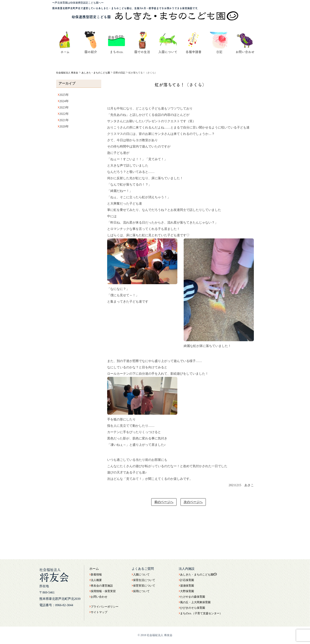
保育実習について (143, 586)
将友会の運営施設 (101, 586)
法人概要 (96, 580)
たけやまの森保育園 (192, 597)
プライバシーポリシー (104, 607)
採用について (141, 591)
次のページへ (193, 502)
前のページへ (164, 502)
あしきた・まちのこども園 (198, 575)
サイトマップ (98, 612)
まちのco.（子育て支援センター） (200, 613)
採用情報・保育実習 (103, 591)
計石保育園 (186, 580)
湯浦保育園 (186, 586)
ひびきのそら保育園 (192, 608)
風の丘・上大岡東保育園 (195, 602)
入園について (141, 575)
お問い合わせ (98, 597)
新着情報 (96, 575)
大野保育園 (186, 591)
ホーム (94, 569)
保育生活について (143, 580)
